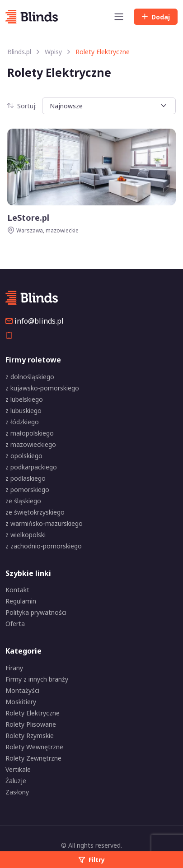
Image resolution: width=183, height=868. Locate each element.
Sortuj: (22, 106)
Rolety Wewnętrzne (34, 747)
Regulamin (21, 601)
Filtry (92, 860)
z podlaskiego (26, 478)
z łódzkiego (22, 422)
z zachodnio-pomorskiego (44, 546)
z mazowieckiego (31, 444)
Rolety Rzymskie (30, 736)
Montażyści (22, 690)
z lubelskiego (24, 399)
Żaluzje (16, 781)
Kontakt (17, 590)
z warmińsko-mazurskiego (44, 523)
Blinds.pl (19, 52)
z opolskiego (24, 456)
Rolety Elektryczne (33, 713)
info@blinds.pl (35, 321)
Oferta (15, 624)
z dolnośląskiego (30, 377)
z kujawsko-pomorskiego (42, 388)
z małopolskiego (30, 433)
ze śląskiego (23, 501)
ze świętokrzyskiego (35, 512)
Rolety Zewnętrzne (33, 758)
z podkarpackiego (31, 467)
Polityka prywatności (36, 612)
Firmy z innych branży (37, 679)
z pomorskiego (27, 490)
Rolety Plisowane (31, 724)
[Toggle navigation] (119, 17)
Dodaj (156, 17)
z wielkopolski (26, 535)
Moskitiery (21, 702)
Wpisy (53, 52)
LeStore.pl (28, 218)
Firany (14, 668)
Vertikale (18, 769)
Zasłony (17, 792)
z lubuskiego (23, 411)
